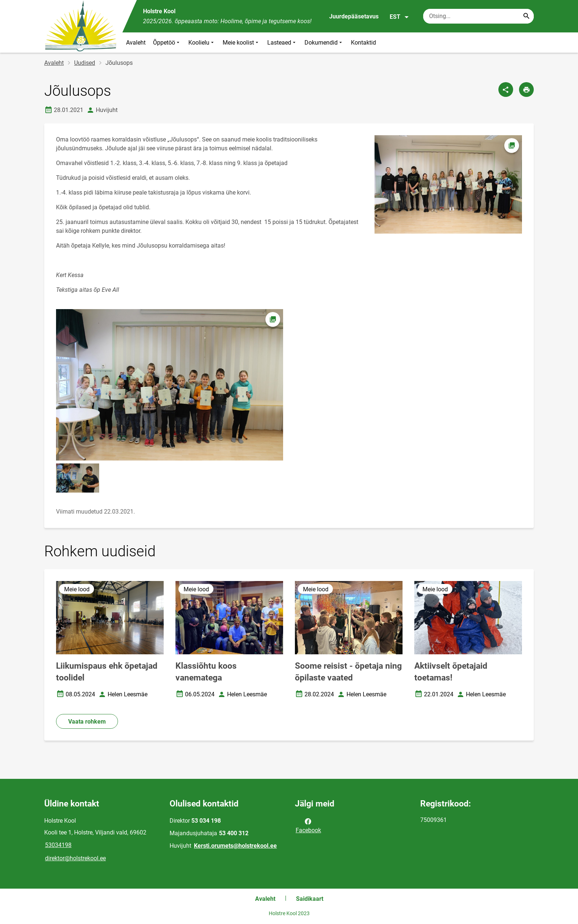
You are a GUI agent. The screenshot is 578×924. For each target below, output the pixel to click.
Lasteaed (282, 43)
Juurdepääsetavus (354, 16)
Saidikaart (310, 899)
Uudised (85, 63)
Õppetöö (167, 43)
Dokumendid (324, 43)
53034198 (58, 845)
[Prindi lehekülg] (526, 90)
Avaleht (136, 43)
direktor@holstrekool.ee (75, 858)
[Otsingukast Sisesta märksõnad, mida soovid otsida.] (478, 16)
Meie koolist (241, 43)
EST (399, 17)
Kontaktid (363, 43)
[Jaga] (506, 90)
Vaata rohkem (87, 722)
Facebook (308, 825)
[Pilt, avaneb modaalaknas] (170, 385)
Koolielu (202, 43)
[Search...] (526, 16)
